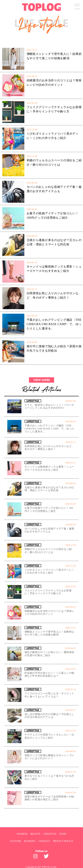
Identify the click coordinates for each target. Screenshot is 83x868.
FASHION (22, 834)
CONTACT (44, 841)
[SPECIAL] (66, 39)
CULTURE (15, 841)
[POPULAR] (42, 39)
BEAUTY (35, 834)
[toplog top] (41, 7)
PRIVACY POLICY (63, 841)
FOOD (63, 834)
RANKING (30, 841)
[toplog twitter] (47, 857)
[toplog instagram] (36, 857)
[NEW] (17, 39)
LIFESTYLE (50, 834)
